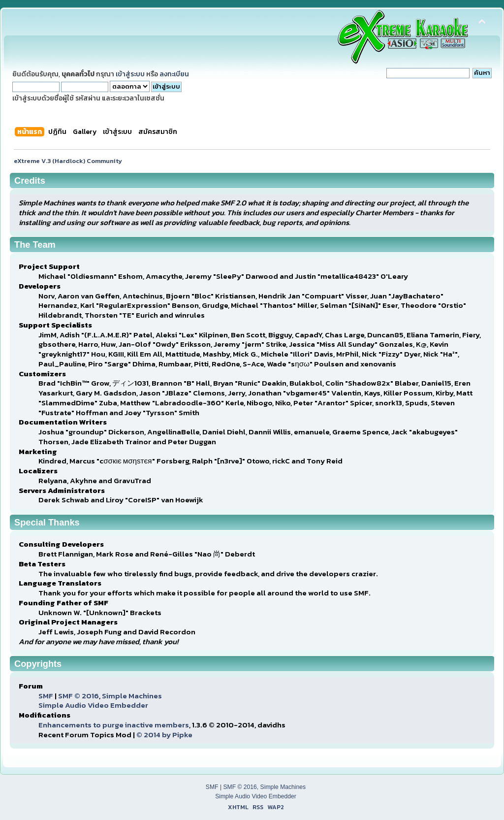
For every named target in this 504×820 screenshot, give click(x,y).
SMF (46, 696)
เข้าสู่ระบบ (130, 74)
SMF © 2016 (79, 696)
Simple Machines (132, 696)
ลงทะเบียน (174, 74)
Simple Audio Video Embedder (93, 705)
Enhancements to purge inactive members (114, 725)
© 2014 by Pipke (164, 735)
